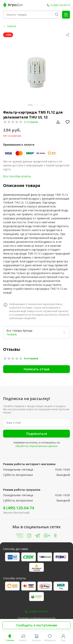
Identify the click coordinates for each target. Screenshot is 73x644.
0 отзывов (31, 122)
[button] (30, 105)
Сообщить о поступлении (37, 625)
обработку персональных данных (37, 446)
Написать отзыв (37, 369)
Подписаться (37, 434)
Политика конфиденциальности (37, 618)
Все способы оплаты (17, 176)
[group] (36, 73)
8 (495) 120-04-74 (18, 508)
